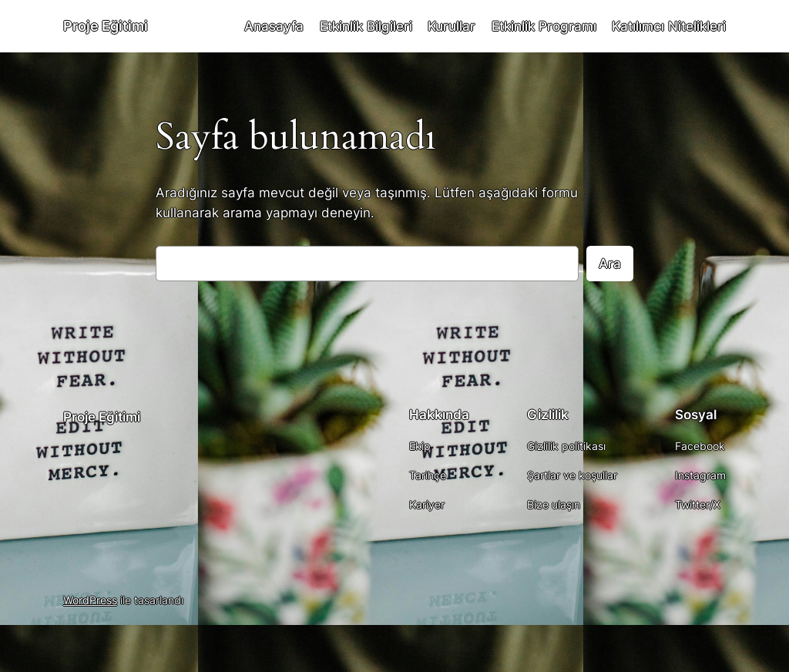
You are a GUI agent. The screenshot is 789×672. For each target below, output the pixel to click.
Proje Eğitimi (106, 26)
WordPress (90, 600)
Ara (610, 264)
